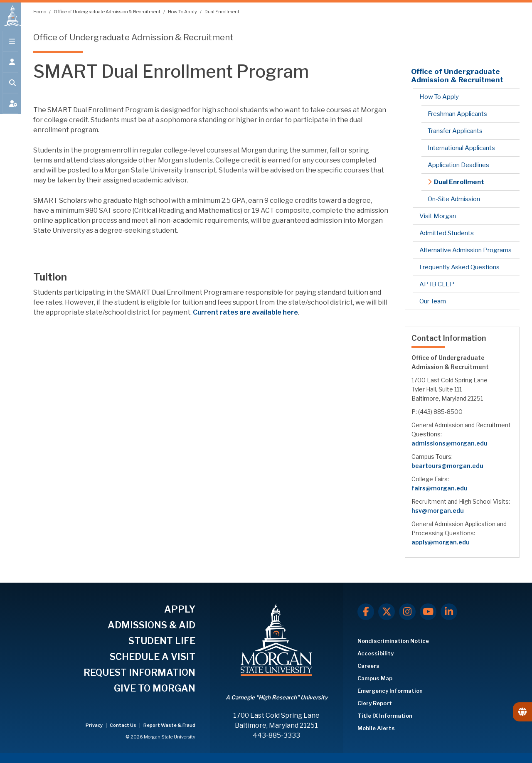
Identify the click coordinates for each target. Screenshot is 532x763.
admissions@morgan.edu (449, 443)
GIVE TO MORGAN (155, 688)
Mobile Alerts (376, 728)
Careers (368, 666)
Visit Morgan (438, 216)
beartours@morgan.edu (447, 466)
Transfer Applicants (455, 131)
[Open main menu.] (10, 47)
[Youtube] (428, 612)
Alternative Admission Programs (465, 250)
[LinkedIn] (449, 612)
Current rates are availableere (245, 312)
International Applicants (461, 148)
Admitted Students (447, 233)
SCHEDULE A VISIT (153, 657)
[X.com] (387, 612)
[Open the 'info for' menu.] (10, 67)
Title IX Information (385, 716)
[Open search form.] (10, 88)
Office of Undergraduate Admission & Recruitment (107, 12)
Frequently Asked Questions (459, 267)
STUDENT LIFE (162, 641)
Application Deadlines (458, 165)
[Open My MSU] (10, 109)
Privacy (95, 725)
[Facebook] (366, 612)
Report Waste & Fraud (169, 725)
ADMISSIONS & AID (151, 625)
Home (40, 12)
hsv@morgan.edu (438, 511)
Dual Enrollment (222, 12)
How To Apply (183, 12)
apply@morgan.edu (441, 542)
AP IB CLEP (437, 284)
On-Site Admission (454, 199)
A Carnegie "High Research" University (277, 697)
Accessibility (376, 653)
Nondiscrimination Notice (393, 641)
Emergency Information (390, 691)
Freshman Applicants (457, 114)
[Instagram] (407, 612)
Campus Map (375, 678)
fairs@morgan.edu (440, 488)
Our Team (433, 301)
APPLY (180, 609)
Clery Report (375, 703)
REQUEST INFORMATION (139, 672)
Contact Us (123, 725)
